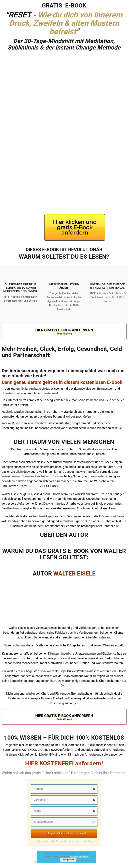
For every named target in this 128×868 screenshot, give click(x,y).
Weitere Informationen (79, 856)
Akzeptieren (68, 860)
